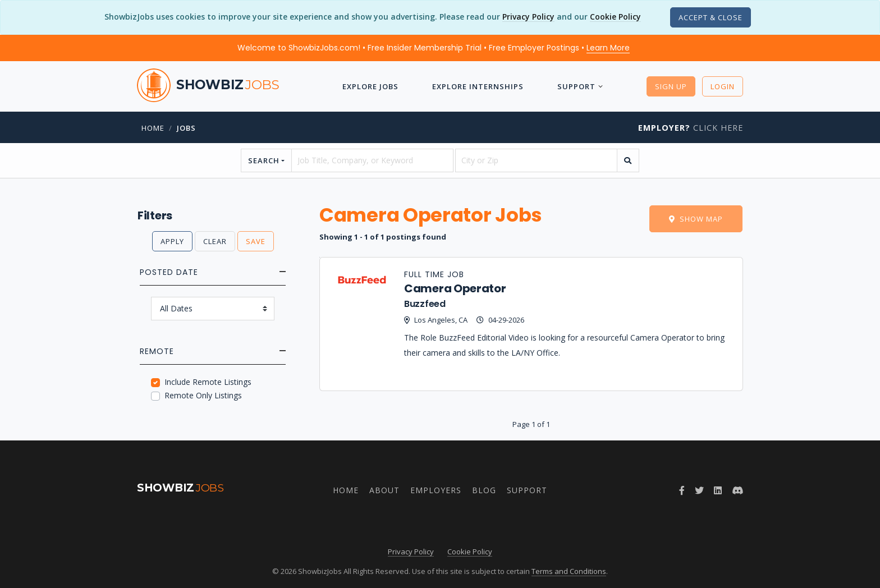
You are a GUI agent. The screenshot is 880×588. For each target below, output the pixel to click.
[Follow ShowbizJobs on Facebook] (682, 490)
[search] (628, 160)
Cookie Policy (615, 17)
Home (153, 128)
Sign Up (671, 86)
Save (256, 241)
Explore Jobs (370, 86)
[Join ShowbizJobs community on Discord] (737, 490)
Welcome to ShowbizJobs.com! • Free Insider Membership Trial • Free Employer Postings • (434, 48)
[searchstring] (372, 160)
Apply (172, 241)
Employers (436, 490)
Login (723, 86)
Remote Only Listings (203, 395)
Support (576, 86)
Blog (484, 490)
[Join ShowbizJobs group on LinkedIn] (718, 490)
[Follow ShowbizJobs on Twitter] (699, 490)
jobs (186, 128)
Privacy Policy (528, 17)
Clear (215, 241)
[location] (536, 160)
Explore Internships (478, 86)
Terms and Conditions (569, 571)
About (384, 490)
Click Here (691, 128)
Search (264, 160)
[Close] (711, 17)
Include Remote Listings (208, 382)
